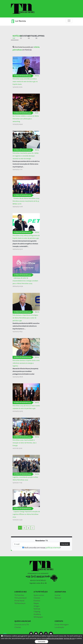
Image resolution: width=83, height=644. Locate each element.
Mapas (36, 603)
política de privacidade (55, 638)
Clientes (37, 598)
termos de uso (69, 638)
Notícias (37, 609)
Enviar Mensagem (62, 624)
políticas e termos (53, 548)
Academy (37, 614)
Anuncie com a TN (22, 624)
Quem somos (39, 595)
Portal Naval (19, 601)
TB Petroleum (20, 603)
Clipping (37, 611)
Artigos (37, 606)
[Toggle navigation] (69, 21)
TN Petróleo (19, 595)
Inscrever (65, 544)
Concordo (42, 642)
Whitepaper (38, 617)
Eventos (37, 601)
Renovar (58, 598)
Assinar (58, 595)
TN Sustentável (20, 598)
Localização (59, 627)
